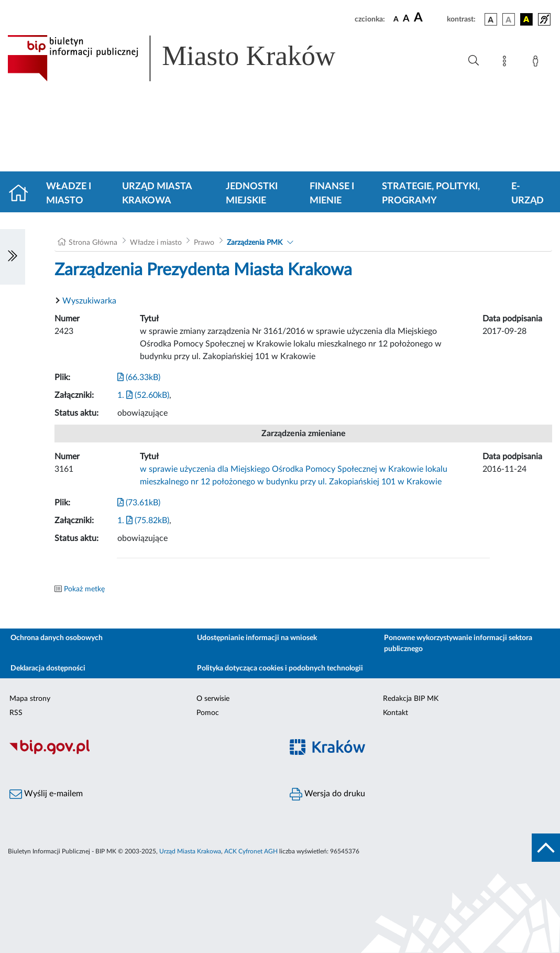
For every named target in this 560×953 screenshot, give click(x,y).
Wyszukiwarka (89, 301)
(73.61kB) (139, 503)
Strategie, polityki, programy (431, 194)
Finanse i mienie (332, 194)
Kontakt (396, 713)
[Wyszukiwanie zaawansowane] (474, 61)
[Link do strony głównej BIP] (186, 58)
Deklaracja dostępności (48, 668)
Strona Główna (93, 243)
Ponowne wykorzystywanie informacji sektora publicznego (458, 643)
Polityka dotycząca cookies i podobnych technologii (280, 668)
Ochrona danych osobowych (57, 638)
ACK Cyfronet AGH (251, 851)
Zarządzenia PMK (255, 243)
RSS (16, 713)
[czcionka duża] (429, 18)
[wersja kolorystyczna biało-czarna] (509, 19)
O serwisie (213, 699)
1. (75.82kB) (143, 521)
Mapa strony (30, 699)
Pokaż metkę (84, 589)
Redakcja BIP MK (411, 699)
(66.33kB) (139, 377)
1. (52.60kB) (143, 395)
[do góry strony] (546, 848)
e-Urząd (528, 194)
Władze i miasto (69, 194)
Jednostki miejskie (252, 194)
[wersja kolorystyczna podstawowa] (491, 19)
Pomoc (208, 713)
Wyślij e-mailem (46, 794)
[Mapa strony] (507, 63)
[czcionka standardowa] (396, 19)
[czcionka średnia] (406, 19)
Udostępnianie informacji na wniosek (257, 638)
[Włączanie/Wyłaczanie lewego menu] (13, 257)
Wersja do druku (327, 794)
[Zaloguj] (537, 63)
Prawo (204, 243)
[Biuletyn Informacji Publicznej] (140, 753)
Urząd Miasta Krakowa (157, 194)
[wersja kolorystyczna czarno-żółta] (526, 19)
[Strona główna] (23, 194)
